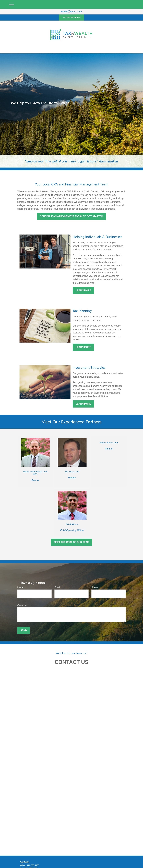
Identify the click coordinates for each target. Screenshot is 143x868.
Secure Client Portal (72, 18)
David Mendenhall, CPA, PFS (35, 473)
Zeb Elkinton (72, 524)
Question (22, 605)
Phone (95, 587)
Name (20, 587)
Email (57, 587)
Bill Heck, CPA (72, 471)
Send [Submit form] (24, 630)
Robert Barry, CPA (109, 442)
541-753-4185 (33, 865)
